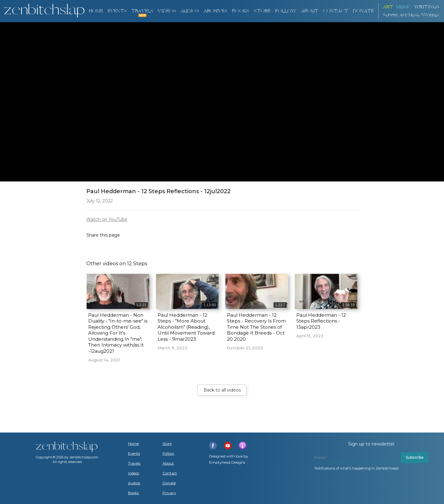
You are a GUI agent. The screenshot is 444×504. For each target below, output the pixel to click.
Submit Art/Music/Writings (411, 15)
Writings (427, 7)
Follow (286, 11)
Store (262, 11)
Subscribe (415, 457)
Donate (169, 483)
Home (96, 11)
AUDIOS (190, 11)
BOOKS (240, 11)
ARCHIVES (216, 11)
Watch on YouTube (107, 219)
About (310, 11)
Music (404, 7)
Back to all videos (222, 390)
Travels (134, 463)
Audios (134, 483)
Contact (336, 11)
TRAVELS (142, 11)
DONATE (363, 11)
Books (133, 493)
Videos (134, 473)
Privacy (169, 493)
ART (388, 7)
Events (117, 11)
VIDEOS (167, 11)
